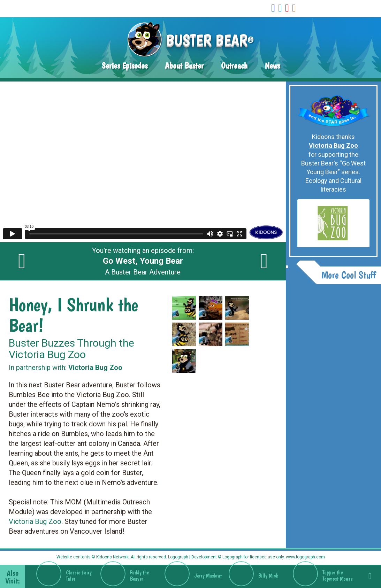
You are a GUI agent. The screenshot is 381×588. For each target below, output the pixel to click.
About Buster (184, 66)
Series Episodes (125, 66)
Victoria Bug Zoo (35, 521)
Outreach (234, 66)
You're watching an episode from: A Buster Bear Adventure (143, 261)
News (272, 66)
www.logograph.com (305, 557)
